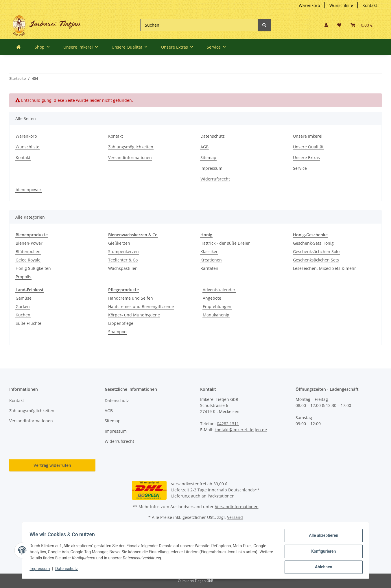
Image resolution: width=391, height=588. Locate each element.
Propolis (23, 277)
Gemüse (24, 298)
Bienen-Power (29, 243)
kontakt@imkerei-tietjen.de (241, 430)
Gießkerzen (119, 243)
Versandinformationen (130, 157)
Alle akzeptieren (321, 537)
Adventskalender (219, 290)
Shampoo (117, 332)
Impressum (211, 168)
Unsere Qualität (308, 147)
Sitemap (208, 157)
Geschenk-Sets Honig (313, 243)
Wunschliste (341, 5)
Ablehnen (321, 567)
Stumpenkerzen (123, 251)
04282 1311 (228, 424)
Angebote (212, 298)
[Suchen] (199, 25)
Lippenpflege (121, 323)
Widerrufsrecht (215, 179)
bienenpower (28, 190)
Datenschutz (213, 136)
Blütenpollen (28, 251)
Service (300, 168)
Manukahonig (216, 315)
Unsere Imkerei (308, 136)
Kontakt (370, 5)
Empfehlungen (217, 306)
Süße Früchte (28, 323)
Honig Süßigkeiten (33, 268)
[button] (326, 25)
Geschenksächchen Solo (316, 251)
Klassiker (209, 251)
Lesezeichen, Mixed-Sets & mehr (324, 268)
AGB (204, 147)
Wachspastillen (123, 268)
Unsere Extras (306, 157)
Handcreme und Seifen (131, 298)
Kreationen (211, 260)
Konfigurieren (321, 552)
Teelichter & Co (123, 260)
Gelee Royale (28, 260)
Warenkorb (309, 5)
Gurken (23, 306)
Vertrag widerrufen (52, 465)
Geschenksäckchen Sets (316, 260)
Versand (235, 517)
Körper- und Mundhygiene (134, 315)
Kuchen (23, 315)
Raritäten (209, 268)
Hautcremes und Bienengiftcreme (141, 306)
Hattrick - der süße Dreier (225, 243)
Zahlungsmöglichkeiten (131, 147)
